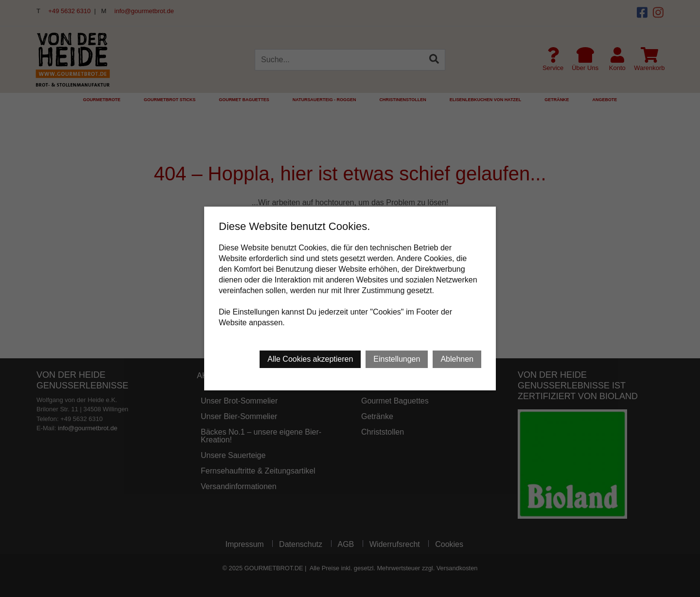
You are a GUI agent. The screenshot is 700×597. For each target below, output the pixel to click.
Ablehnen (457, 359)
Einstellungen (397, 359)
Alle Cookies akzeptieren (310, 359)
